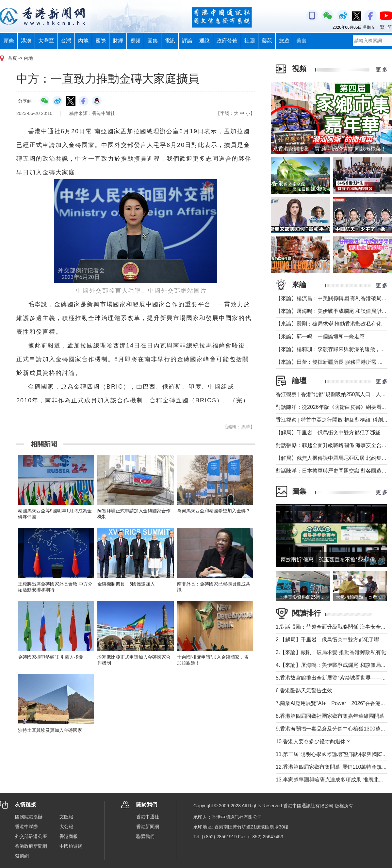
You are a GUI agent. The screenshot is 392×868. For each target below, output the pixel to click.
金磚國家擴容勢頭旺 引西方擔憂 (51, 657)
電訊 (170, 41)
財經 (118, 41)
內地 (83, 41)
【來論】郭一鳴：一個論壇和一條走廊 (320, 337)
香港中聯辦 (26, 827)
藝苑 (267, 41)
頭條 (9, 41)
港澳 (26, 41)
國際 (101, 41)
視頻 (135, 41)
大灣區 (46, 41)
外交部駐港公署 (31, 836)
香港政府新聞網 (31, 846)
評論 (187, 41)
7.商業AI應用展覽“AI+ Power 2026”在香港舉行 (333, 703)
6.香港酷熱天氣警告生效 (304, 691)
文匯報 (66, 817)
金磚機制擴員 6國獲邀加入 (126, 584)
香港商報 (69, 836)
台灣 (66, 41)
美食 (302, 41)
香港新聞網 (148, 827)
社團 (250, 41)
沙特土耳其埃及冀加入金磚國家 (50, 730)
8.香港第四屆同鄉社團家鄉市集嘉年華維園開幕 (330, 716)
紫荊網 (22, 856)
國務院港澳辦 (29, 817)
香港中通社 (148, 817)
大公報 (66, 827)
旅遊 (284, 41)
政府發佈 (227, 41)
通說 (204, 41)
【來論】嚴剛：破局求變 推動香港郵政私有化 (329, 324)
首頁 (12, 58)
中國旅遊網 (71, 846)
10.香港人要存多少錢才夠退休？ (313, 741)
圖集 (153, 41)
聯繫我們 (145, 836)
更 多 (382, 70)
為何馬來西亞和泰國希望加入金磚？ (214, 511)
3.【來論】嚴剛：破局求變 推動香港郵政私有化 (331, 652)
